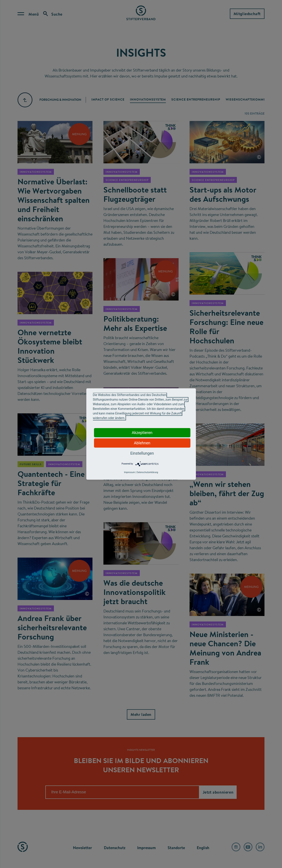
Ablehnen (142, 443)
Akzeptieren (142, 433)
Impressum (129, 472)
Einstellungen (142, 453)
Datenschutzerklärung (147, 472)
